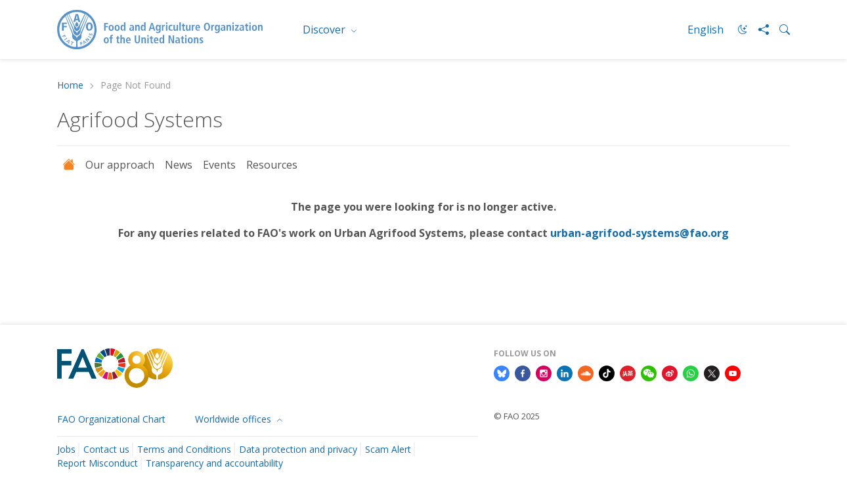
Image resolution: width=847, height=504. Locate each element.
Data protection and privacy (298, 449)
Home (70, 86)
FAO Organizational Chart (111, 419)
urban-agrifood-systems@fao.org (640, 233)
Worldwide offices (234, 419)
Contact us (106, 449)
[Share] (758, 30)
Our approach (120, 165)
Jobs (66, 449)
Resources (272, 165)
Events (219, 165)
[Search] (779, 30)
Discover (325, 30)
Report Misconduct (98, 463)
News (179, 165)
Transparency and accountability (214, 463)
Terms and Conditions (184, 449)
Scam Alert (388, 449)
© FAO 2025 (517, 416)
